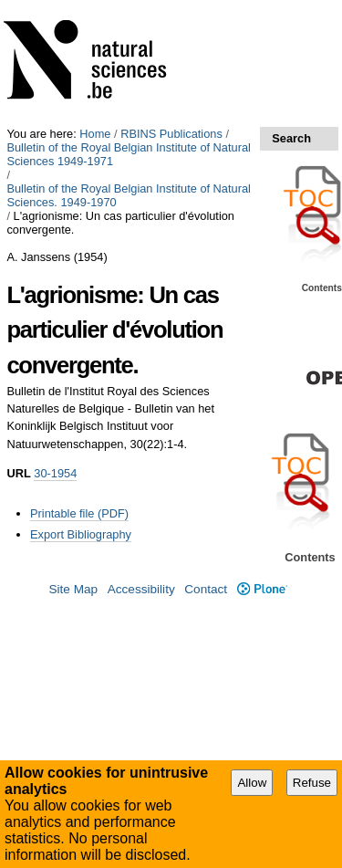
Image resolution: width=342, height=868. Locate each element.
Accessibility (141, 589)
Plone (262, 589)
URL (18, 473)
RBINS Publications (171, 134)
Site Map (73, 589)
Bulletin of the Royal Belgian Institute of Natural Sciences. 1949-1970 (128, 195)
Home (95, 134)
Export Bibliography (81, 534)
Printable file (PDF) (79, 513)
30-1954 (55, 473)
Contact (206, 589)
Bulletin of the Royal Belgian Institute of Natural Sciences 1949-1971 (128, 154)
